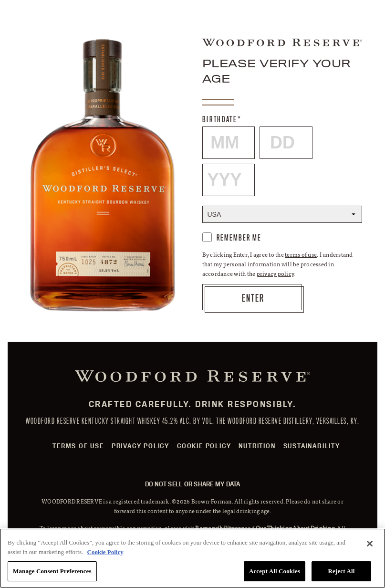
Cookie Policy (204, 446)
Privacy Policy (140, 446)
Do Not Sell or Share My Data (193, 484)
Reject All (342, 571)
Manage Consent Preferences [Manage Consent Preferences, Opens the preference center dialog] (52, 571)
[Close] (370, 544)
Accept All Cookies (275, 571)
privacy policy (275, 273)
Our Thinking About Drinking (295, 528)
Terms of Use (78, 446)
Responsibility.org (219, 528)
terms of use (301, 254)
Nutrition (257, 446)
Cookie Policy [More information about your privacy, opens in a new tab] (105, 552)
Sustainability (312, 446)
